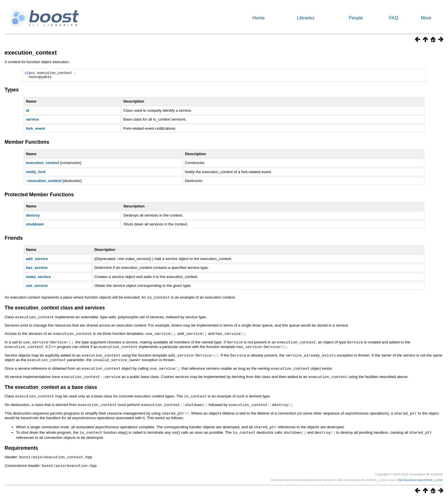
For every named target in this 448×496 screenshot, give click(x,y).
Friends (14, 240)
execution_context (31, 52)
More (426, 18)
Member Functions (27, 144)
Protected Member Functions (39, 196)
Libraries (306, 18)
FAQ (394, 18)
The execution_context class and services (55, 309)
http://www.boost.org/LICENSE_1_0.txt (420, 477)
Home (259, 18)
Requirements (21, 446)
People (356, 18)
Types (12, 91)
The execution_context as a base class (51, 386)
